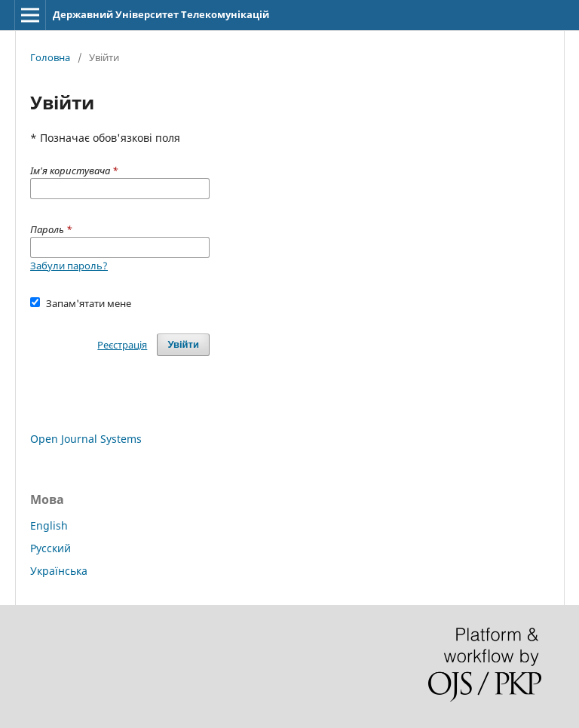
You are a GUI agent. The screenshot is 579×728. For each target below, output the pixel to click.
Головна (50, 57)
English (49, 525)
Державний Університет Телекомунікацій (161, 14)
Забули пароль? (69, 266)
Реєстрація (122, 345)
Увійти (183, 344)
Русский (51, 548)
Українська (59, 571)
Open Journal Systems (86, 439)
